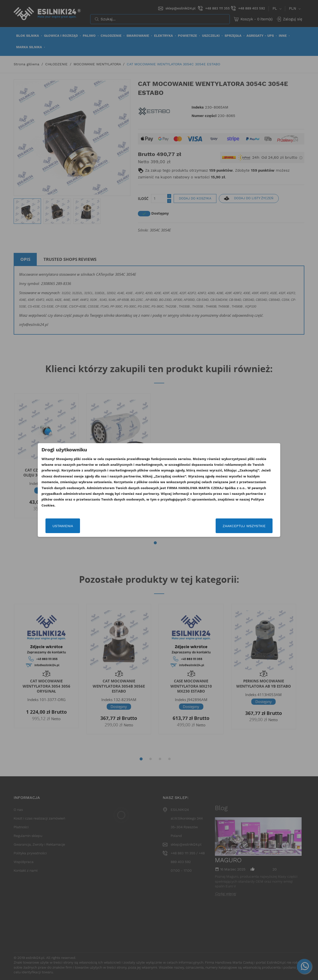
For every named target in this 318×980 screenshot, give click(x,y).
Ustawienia (63, 526)
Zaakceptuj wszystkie (244, 526)
